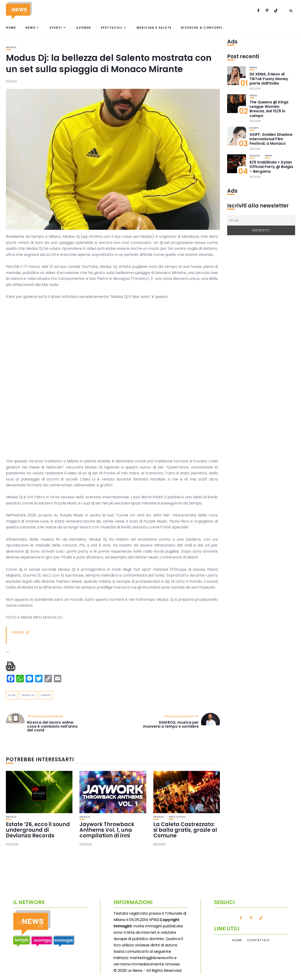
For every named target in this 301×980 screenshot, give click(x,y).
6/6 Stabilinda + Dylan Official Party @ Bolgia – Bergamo (271, 167)
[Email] (261, 221)
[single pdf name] (11, 666)
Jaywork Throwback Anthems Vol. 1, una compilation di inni (107, 830)
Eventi (56, 28)
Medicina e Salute (154, 28)
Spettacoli (112, 28)
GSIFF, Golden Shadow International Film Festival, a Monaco (271, 139)
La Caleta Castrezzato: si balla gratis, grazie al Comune (185, 830)
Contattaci (259, 940)
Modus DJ (28, 695)
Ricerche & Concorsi (202, 28)
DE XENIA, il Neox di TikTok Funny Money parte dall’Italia (269, 79)
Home (11, 28)
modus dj (20, 632)
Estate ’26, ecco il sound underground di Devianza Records (38, 830)
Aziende (84, 28)
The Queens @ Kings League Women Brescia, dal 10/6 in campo (269, 109)
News (30, 28)
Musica (11, 47)
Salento (46, 695)
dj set (12, 695)
